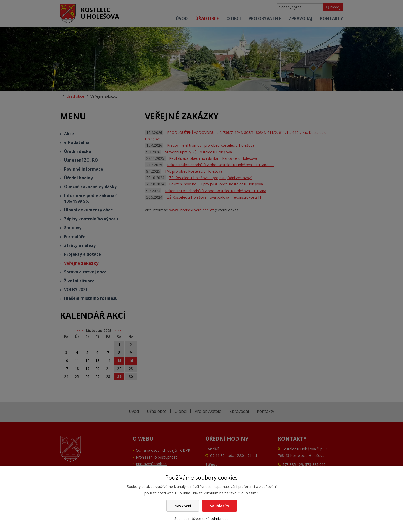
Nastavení (183, 506)
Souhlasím (219, 506)
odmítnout (219, 519)
